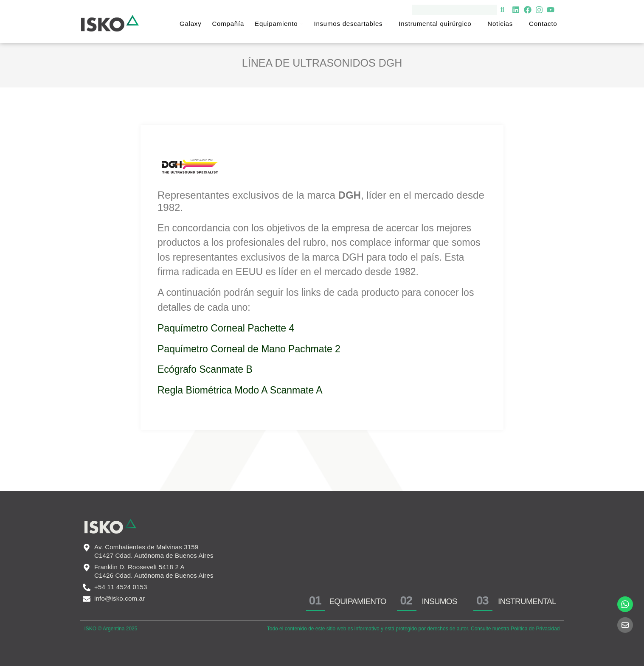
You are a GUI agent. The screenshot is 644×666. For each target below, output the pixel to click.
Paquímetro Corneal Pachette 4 (226, 328)
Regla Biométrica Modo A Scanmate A (240, 390)
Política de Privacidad (535, 629)
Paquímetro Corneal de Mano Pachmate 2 (249, 349)
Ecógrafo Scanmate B (206, 369)
